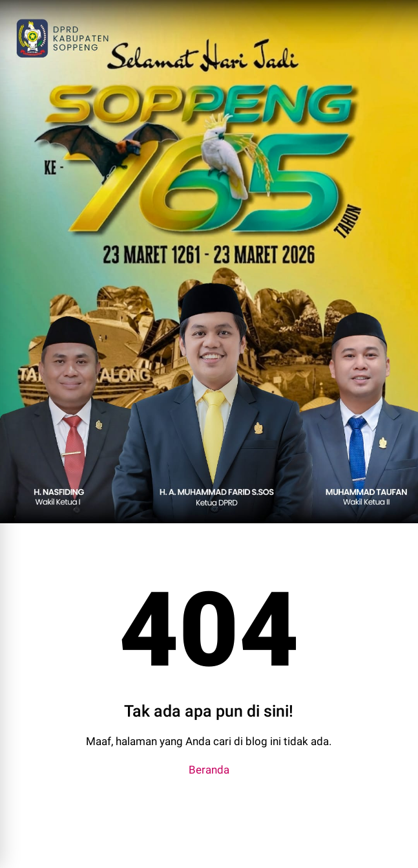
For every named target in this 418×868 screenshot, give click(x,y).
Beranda (209, 770)
